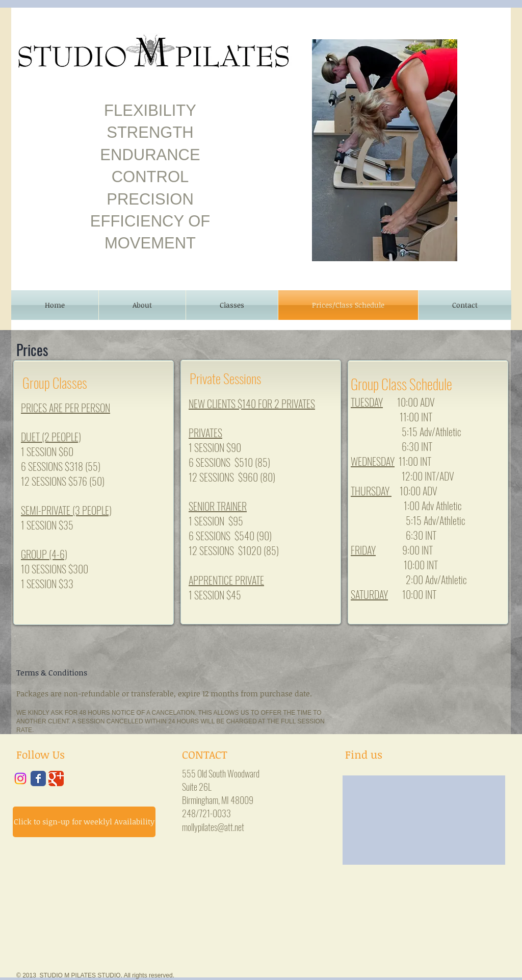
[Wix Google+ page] (56, 778)
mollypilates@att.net (213, 827)
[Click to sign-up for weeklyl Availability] (84, 822)
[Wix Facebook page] (38, 778)
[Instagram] (20, 778)
